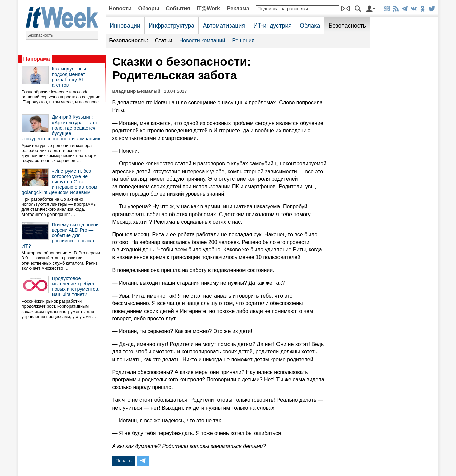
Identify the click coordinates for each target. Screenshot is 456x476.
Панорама (37, 59)
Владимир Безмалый (136, 91)
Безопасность (40, 35)
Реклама (238, 9)
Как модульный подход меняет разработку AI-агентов (69, 77)
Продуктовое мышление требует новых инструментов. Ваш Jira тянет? (76, 286)
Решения (243, 40)
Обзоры (149, 9)
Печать (124, 461)
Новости (120, 9)
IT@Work (208, 9)
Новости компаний (202, 40)
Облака (310, 26)
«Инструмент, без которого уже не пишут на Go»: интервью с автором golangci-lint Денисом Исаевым (60, 182)
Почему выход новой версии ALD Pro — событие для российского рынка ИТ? (60, 235)
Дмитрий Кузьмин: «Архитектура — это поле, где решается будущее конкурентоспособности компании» (61, 128)
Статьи (164, 40)
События (178, 9)
